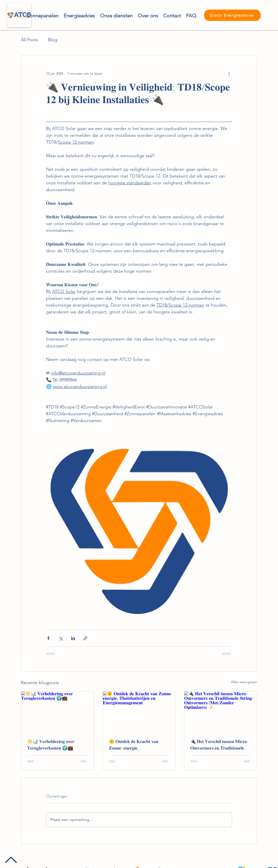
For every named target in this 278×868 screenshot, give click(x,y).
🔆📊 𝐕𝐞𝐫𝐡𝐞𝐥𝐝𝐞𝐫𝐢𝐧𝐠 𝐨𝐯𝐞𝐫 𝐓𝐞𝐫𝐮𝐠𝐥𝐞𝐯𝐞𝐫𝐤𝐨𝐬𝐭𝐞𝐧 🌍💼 (51, 745)
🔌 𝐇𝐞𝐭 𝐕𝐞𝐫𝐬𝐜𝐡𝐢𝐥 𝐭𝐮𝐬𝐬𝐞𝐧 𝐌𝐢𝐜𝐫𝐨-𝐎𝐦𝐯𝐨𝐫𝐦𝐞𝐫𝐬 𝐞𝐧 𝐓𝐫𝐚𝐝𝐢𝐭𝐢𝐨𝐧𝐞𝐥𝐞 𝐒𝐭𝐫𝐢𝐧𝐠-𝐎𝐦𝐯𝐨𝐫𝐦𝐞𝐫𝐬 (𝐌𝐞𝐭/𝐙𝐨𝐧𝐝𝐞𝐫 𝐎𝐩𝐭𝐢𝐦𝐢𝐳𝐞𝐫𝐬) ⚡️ (220, 745)
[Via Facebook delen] (48, 638)
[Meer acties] (229, 73)
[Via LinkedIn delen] (73, 638)
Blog (53, 40)
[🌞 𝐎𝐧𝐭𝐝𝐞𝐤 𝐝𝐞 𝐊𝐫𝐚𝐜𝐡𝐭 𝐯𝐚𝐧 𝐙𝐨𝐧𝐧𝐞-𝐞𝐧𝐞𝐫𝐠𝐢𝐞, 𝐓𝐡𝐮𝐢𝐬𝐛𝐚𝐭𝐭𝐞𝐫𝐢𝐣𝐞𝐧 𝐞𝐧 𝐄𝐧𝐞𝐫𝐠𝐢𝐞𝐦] (139, 712)
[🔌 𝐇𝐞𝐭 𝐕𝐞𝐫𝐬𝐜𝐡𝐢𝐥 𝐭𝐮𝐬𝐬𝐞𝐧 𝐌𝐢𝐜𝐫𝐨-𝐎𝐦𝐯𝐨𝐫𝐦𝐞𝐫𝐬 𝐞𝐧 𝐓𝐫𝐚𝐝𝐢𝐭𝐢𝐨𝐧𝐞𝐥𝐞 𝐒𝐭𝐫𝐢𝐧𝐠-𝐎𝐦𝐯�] (221, 712)
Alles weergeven (244, 682)
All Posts (29, 40)
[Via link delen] (85, 638)
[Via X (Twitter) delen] (61, 638)
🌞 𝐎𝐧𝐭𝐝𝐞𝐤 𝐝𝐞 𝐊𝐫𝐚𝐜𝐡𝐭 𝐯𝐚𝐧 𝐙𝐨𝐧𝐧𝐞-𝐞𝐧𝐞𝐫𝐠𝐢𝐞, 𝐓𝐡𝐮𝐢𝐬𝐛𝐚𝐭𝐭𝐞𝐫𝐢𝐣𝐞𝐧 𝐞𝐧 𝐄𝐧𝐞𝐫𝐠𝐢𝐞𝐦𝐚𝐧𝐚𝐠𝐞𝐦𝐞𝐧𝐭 (134, 745)
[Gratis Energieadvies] (232, 15)
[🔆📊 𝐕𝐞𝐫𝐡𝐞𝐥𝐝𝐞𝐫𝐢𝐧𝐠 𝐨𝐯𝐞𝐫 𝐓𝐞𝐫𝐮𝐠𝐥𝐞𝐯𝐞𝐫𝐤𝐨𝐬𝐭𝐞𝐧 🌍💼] (57, 712)
